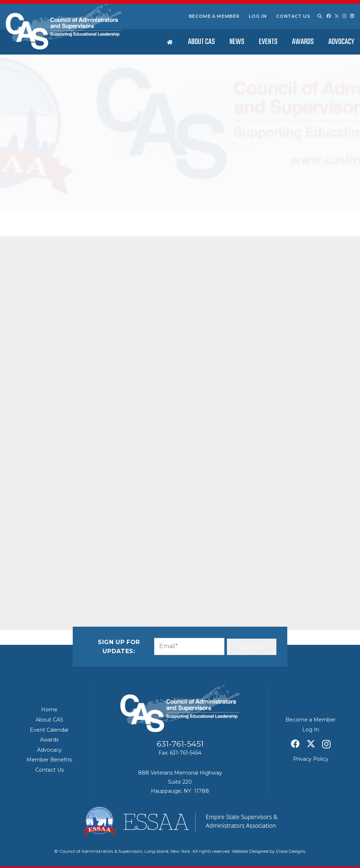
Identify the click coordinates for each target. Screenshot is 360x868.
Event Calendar (49, 730)
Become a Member (214, 16)
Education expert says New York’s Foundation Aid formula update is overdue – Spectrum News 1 (299, 467)
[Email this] (34, 289)
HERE (143, 253)
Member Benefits (49, 760)
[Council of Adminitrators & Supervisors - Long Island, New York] (64, 27)
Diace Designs (291, 851)
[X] (337, 16)
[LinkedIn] (352, 16)
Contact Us (293, 16)
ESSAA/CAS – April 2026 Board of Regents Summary (300, 335)
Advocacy (49, 750)
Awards (49, 740)
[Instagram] (344, 16)
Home (49, 710)
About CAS (49, 720)
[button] (319, 16)
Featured (121, 201)
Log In (258, 16)
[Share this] (52, 289)
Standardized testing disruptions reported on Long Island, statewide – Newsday (301, 235)
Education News (93, 201)
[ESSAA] (180, 821)
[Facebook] (329, 16)
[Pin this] (104, 289)
